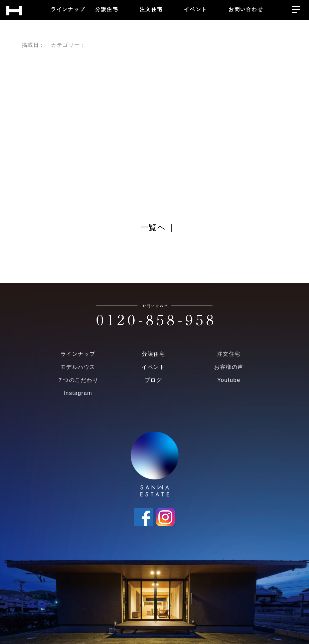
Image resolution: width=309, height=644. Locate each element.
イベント (153, 367)
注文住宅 (229, 354)
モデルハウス (78, 367)
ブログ (153, 380)
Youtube (229, 380)
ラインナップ (78, 354)
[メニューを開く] (296, 8)
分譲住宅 (153, 354)
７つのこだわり (78, 380)
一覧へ (153, 228)
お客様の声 (229, 367)
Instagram (78, 393)
